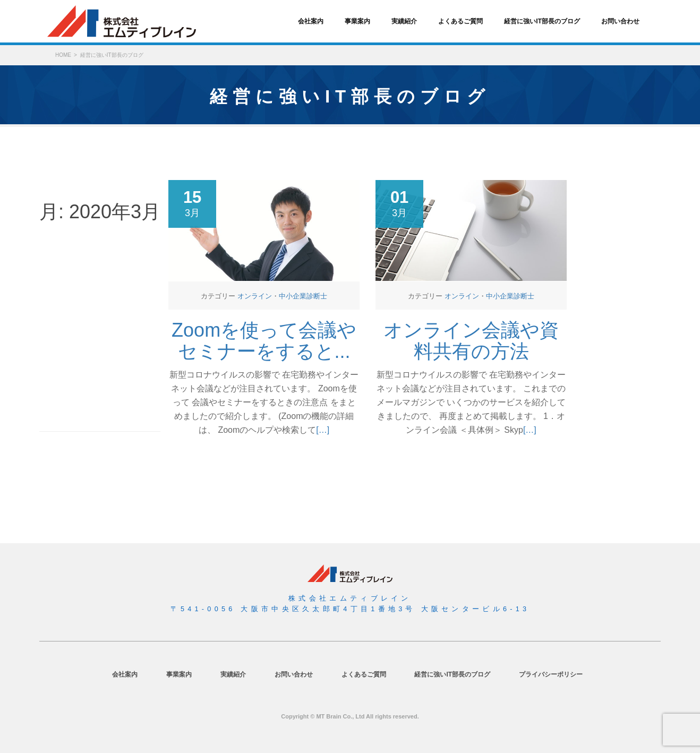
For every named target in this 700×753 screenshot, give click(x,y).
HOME (63, 55)
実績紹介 (404, 21)
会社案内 (311, 21)
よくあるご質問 (460, 21)
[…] (323, 430)
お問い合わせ (620, 21)
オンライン (255, 296)
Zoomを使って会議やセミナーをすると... (264, 341)
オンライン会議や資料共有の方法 (471, 341)
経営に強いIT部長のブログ (542, 21)
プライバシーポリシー (551, 674)
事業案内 (357, 21)
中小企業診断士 (303, 296)
